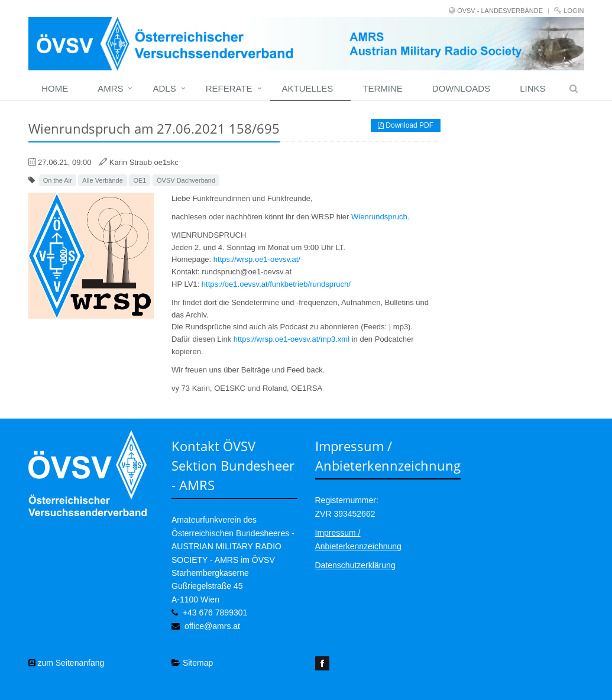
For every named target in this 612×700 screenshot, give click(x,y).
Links (532, 88)
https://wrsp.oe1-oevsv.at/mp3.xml (292, 339)
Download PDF (406, 125)
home (55, 88)
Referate (229, 88)
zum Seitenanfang (67, 663)
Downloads (461, 88)
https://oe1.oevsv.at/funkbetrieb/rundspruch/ (276, 284)
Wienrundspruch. (380, 217)
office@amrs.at (212, 626)
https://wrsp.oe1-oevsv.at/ (257, 259)
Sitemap (192, 663)
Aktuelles (308, 88)
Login (574, 11)
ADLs (164, 88)
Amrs (110, 88)
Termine (383, 88)
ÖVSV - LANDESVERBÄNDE (500, 11)
